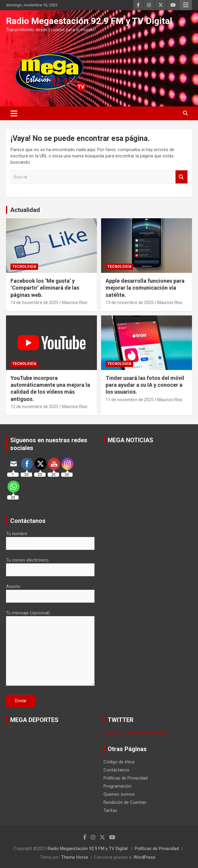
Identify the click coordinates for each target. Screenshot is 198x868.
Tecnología (24, 267)
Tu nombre (50, 538)
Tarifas (110, 810)
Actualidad (25, 210)
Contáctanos (116, 770)
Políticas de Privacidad (126, 778)
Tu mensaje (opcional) (50, 649)
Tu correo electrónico (50, 565)
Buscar (181, 177)
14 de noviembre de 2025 (34, 303)
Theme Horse (75, 857)
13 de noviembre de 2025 (130, 303)
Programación (117, 786)
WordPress (144, 857)
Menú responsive (186, 5)
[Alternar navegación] (14, 113)
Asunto (50, 591)
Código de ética (119, 762)
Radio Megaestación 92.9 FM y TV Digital (89, 21)
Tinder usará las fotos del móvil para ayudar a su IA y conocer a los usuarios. (145, 385)
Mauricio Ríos (75, 303)
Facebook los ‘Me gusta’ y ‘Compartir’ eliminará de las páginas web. (45, 288)
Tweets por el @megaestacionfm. (137, 733)
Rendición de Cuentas (125, 802)
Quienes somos (119, 794)
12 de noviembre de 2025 (34, 407)
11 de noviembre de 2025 (130, 400)
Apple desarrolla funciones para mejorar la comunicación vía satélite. (145, 288)
